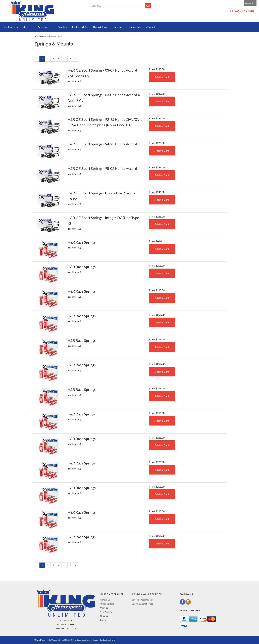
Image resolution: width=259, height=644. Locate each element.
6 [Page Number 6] (71, 58)
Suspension (39, 36)
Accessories (45, 27)
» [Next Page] (77, 59)
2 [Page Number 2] (49, 58)
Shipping (104, 616)
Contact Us (153, 27)
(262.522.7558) (243, 11)
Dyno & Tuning (101, 27)
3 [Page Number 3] (54, 58)
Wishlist (104, 608)
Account (250, 3)
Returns (104, 620)
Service (119, 27)
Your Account (106, 612)
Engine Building (80, 27)
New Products (10, 27)
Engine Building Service (143, 604)
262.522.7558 (66, 620)
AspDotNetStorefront (106, 640)
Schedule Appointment (142, 600)
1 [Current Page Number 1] (43, 59)
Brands (62, 27)
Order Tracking (107, 604)
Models (28, 27)
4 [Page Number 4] (60, 58)
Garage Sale (135, 27)
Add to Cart (162, 77)
